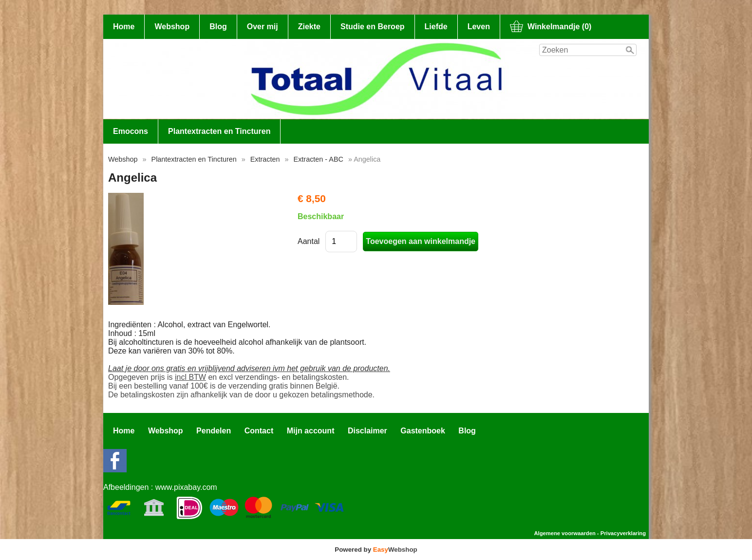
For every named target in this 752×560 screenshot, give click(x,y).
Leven (479, 27)
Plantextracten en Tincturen (219, 131)
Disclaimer (367, 431)
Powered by (376, 550)
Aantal (309, 241)
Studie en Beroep (373, 27)
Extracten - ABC (319, 159)
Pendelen (214, 431)
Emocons (131, 131)
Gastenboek (423, 431)
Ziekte (309, 27)
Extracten (265, 159)
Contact (259, 431)
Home (124, 27)
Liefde (436, 27)
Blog (218, 27)
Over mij (263, 27)
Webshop (172, 27)
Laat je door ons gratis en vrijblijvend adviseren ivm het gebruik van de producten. (249, 368)
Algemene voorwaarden (565, 533)
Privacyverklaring (623, 533)
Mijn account (311, 431)
